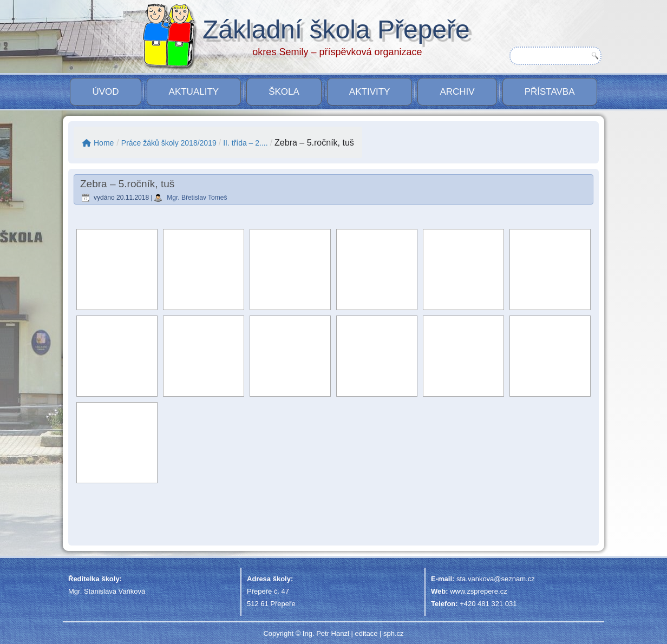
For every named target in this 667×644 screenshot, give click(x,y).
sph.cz (394, 633)
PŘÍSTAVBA (550, 92)
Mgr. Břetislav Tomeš (197, 198)
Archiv (457, 92)
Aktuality (194, 92)
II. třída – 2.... (245, 143)
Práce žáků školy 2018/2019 (169, 143)
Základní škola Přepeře (336, 29)
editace (366, 633)
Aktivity (370, 92)
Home (98, 143)
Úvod (105, 92)
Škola (284, 92)
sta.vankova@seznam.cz (496, 579)
